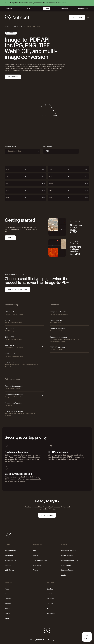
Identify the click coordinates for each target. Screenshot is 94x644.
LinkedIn (50, 594)
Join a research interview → (56, 3)
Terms (7, 613)
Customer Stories (40, 560)
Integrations (66, 565)
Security (8, 599)
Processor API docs (69, 551)
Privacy (8, 609)
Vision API (9, 565)
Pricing (35, 570)
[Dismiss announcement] (90, 3)
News (7, 618)
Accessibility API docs (70, 560)
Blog (35, 551)
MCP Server (9, 570)
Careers (8, 594)
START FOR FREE (47, 515)
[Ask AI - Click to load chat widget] (87, 637)
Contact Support (68, 570)
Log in (63, 575)
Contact (50, 589)
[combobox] (23, 151)
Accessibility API (11, 560)
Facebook (51, 613)
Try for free (77, 17)
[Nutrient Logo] (17, 17)
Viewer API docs (67, 555)
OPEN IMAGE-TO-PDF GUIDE (18, 290)
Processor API (10, 551)
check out (36, 459)
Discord (50, 604)
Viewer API (9, 555)
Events (36, 555)
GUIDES (10, 238)
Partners (8, 604)
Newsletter (37, 565)
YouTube (50, 599)
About (7, 589)
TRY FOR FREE (13, 77)
